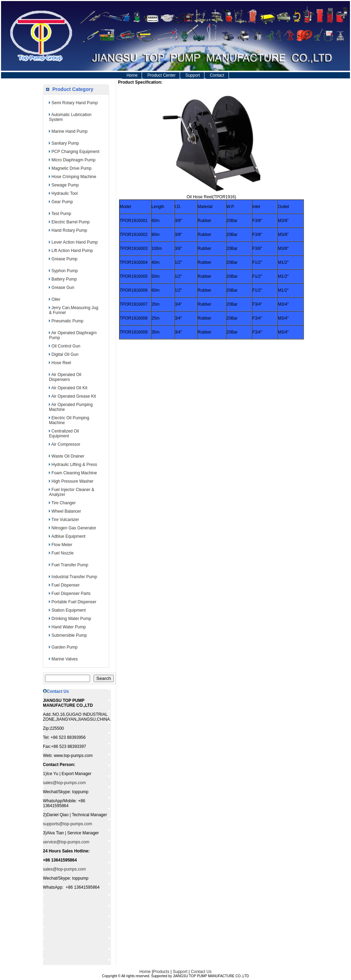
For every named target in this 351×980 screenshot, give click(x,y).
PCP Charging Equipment (76, 152)
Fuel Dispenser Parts (71, 594)
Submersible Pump (69, 635)
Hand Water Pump (69, 627)
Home (132, 75)
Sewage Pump (65, 185)
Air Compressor (66, 444)
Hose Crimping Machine (74, 177)
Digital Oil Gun (65, 354)
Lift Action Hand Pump (72, 251)
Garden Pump (65, 647)
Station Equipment (69, 610)
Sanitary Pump (65, 143)
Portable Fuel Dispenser (74, 602)
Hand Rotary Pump (69, 230)
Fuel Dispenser (66, 585)
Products (161, 972)
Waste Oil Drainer (68, 456)
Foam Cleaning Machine (74, 473)
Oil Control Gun (66, 346)
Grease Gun (63, 288)
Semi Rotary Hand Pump (75, 103)
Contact (217, 75)
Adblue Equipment (68, 536)
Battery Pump (64, 279)
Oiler (56, 299)
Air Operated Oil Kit (69, 388)
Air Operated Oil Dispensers (65, 377)
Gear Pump (62, 202)
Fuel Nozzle (63, 553)
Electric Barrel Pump (71, 222)
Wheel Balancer (66, 511)
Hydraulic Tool (65, 193)
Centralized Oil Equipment (64, 434)
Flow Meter (62, 545)
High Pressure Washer (73, 481)
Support (193, 75)
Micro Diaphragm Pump (74, 160)
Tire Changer (64, 503)
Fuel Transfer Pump (70, 565)
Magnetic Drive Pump (72, 168)
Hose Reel (61, 363)
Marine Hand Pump (70, 131)
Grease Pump (65, 259)
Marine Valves (65, 659)
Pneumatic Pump (68, 321)
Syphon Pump (65, 271)
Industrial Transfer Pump (74, 577)
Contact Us (201, 972)
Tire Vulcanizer (65, 520)
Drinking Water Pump (72, 619)
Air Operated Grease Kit (74, 396)
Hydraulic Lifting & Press (74, 465)
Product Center (161, 75)
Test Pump (61, 214)
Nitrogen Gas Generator (74, 528)
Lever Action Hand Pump (75, 242)
